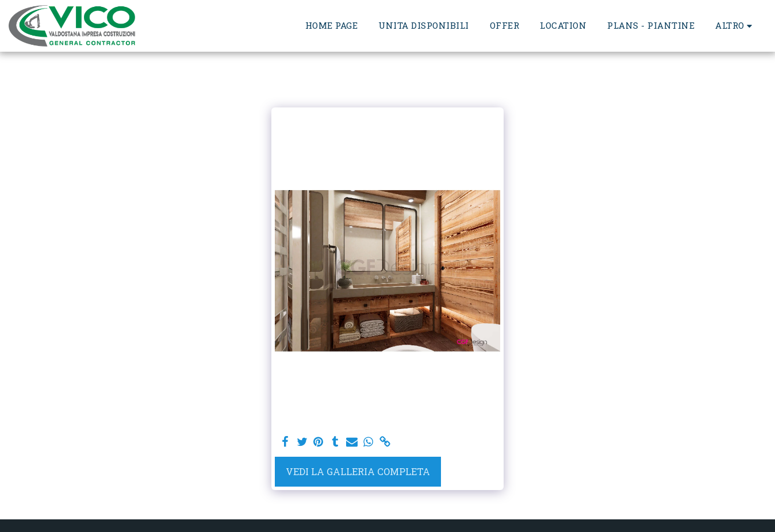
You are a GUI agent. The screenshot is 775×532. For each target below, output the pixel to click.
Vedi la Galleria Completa (358, 471)
